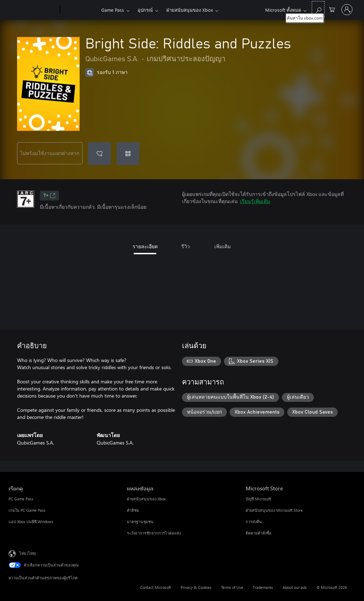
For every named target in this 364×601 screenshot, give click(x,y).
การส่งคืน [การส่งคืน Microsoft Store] (254, 522)
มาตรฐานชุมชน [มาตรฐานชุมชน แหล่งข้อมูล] (140, 522)
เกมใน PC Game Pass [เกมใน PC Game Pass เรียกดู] (27, 510)
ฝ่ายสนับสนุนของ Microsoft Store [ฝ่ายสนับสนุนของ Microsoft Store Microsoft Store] (274, 510)
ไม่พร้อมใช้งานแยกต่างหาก (50, 153)
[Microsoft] (33, 10)
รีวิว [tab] (186, 246)
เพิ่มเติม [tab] (223, 246)
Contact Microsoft (156, 587)
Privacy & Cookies (196, 587)
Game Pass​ (113, 10)
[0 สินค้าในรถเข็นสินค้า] (332, 9)
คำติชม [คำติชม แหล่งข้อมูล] (133, 510)
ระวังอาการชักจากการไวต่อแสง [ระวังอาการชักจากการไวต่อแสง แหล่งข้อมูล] (154, 533)
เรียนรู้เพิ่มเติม (255, 201)
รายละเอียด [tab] (145, 246)
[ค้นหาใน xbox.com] (318, 9)
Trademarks (263, 587)
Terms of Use (232, 587)
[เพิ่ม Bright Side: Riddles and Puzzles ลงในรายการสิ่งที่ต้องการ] (100, 154)
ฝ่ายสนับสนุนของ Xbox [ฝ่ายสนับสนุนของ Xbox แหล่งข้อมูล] (146, 499)
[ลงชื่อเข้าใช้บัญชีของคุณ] (347, 10)
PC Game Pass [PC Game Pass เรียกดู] (21, 499)
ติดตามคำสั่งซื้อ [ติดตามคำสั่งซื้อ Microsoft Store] (259, 533)
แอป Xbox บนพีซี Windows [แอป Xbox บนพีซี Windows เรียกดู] (31, 522)
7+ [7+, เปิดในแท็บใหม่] (49, 196)
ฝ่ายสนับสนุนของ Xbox (190, 10)
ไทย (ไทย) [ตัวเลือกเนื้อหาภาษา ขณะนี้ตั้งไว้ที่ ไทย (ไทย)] (28, 553)
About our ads (295, 587)
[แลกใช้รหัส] (128, 154)
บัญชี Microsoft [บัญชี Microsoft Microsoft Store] (258, 499)
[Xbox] (80, 10)
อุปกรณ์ (145, 10)
